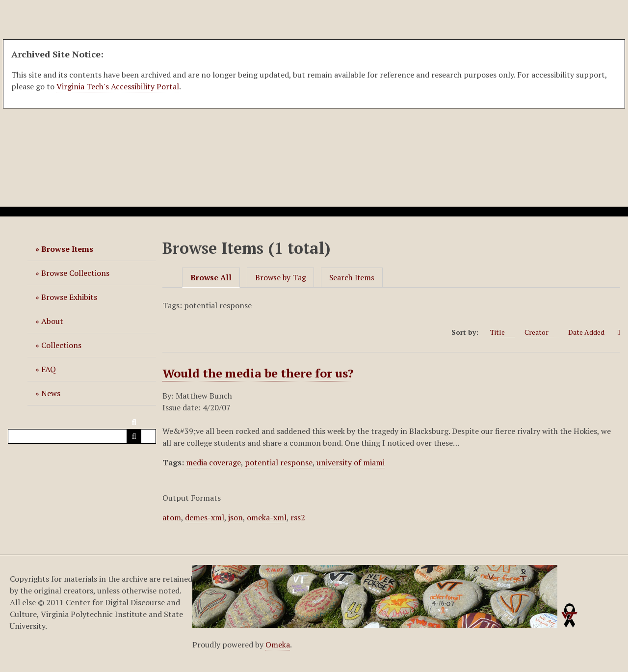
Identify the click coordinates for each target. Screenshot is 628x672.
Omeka (278, 645)
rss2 (298, 517)
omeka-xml (267, 517)
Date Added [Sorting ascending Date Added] (592, 332)
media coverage (213, 462)
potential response (279, 462)
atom (172, 517)
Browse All (211, 278)
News (51, 393)
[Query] (82, 436)
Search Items (352, 278)
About (52, 321)
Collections (61, 345)
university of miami (351, 462)
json (235, 517)
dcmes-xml (205, 517)
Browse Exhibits (69, 297)
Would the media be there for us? (258, 373)
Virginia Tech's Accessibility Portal (118, 86)
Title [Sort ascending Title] (502, 332)
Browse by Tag (281, 278)
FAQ (49, 369)
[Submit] (134, 436)
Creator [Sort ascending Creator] (541, 332)
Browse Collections (75, 273)
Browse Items (67, 249)
